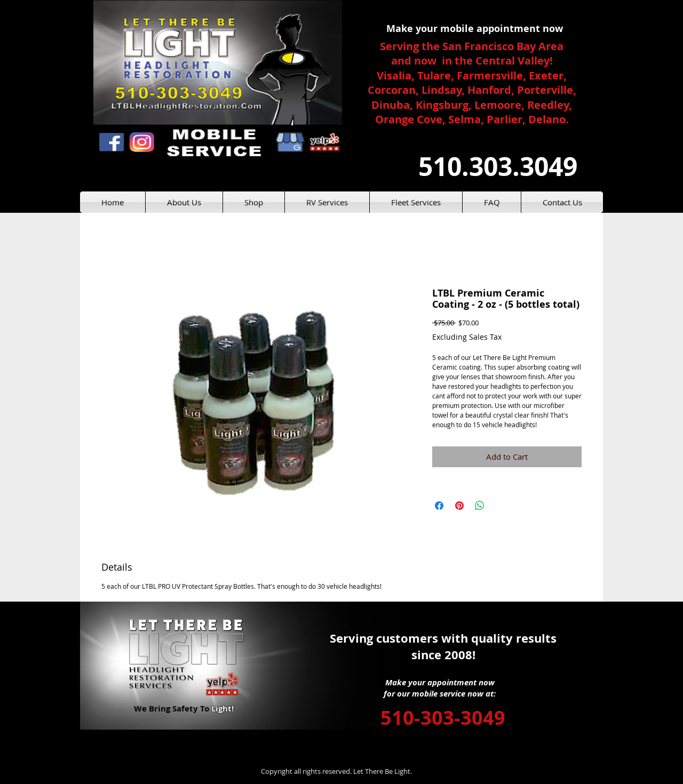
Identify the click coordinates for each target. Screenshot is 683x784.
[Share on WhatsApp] (480, 506)
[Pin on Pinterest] (459, 506)
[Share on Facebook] (439, 506)
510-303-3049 (443, 718)
